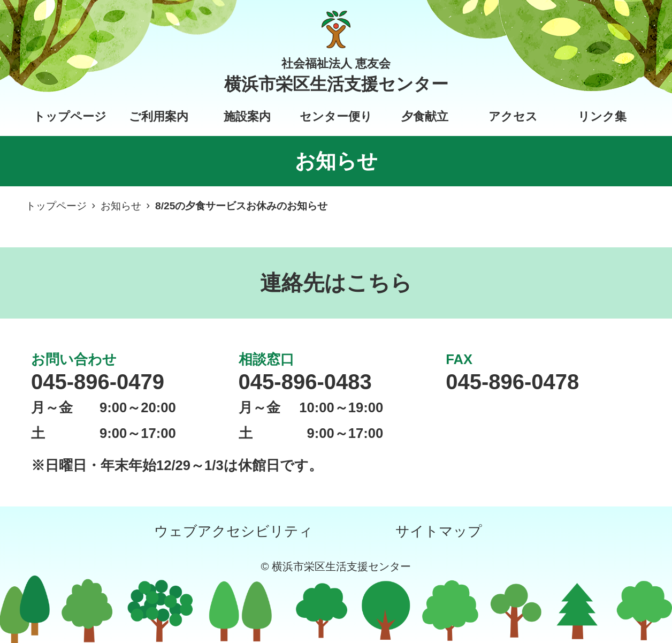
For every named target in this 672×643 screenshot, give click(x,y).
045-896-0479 (98, 382)
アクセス (513, 116)
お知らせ (121, 206)
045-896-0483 (305, 382)
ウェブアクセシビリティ (234, 531)
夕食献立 (425, 116)
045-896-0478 (512, 382)
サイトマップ (439, 531)
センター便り (336, 116)
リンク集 (602, 116)
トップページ (70, 116)
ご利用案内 (159, 116)
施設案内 (247, 116)
